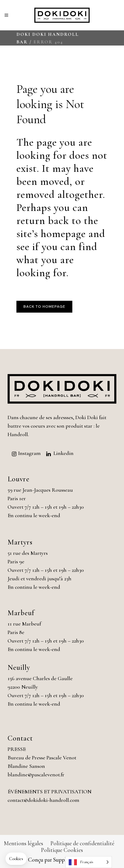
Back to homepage (44, 307)
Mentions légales (24, 843)
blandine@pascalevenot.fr (36, 775)
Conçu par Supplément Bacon (62, 860)
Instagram (29, 453)
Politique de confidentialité (82, 843)
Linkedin (64, 453)
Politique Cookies (62, 850)
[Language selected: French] (89, 862)
